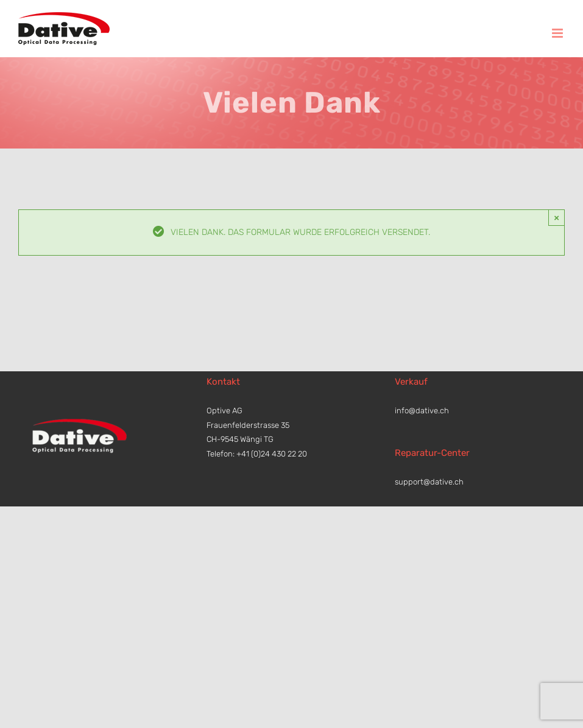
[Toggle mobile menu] (558, 33)
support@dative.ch (429, 482)
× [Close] (556, 218)
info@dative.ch (422, 411)
